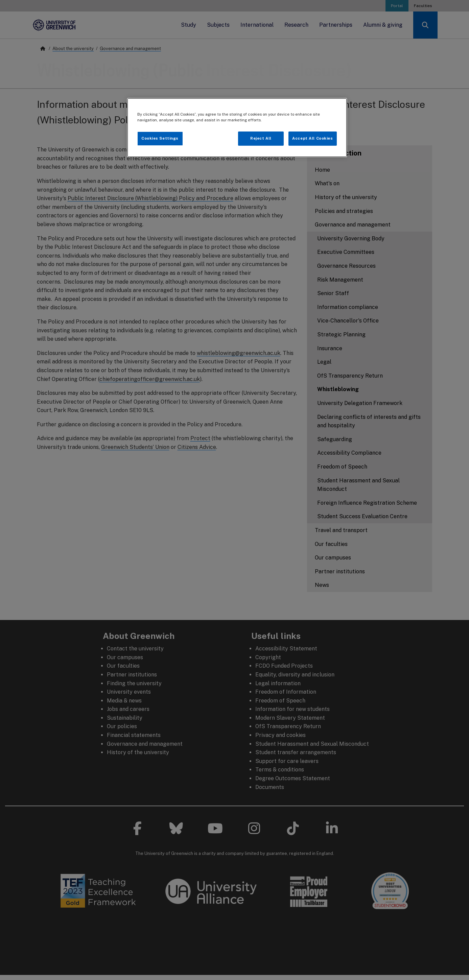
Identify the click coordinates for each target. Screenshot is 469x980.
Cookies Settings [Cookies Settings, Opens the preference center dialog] (160, 138)
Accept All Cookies (312, 138)
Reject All (261, 138)
